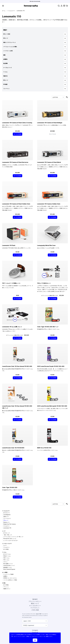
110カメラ (6, 520)
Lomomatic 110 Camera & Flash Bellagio (50, 123)
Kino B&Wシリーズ (8, 564)
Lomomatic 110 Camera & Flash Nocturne (15, 162)
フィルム (4, 552)
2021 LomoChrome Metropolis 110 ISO (52, 406)
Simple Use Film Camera (10, 524)
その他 (4, 583)
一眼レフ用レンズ (8, 535)
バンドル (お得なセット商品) (10, 580)
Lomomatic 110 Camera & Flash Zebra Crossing (17, 123)
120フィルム (6, 558)
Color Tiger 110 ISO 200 (10, 487)
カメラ (5, 545)
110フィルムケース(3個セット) (11, 283)
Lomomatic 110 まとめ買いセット (12, 327)
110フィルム (6, 560)
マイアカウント (35, 608)
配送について (35, 603)
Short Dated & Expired (9, 569)
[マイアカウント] (62, 6)
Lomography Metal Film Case (46, 245)
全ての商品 (6, 549)
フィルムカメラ (11, 11)
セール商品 (5, 572)
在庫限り (5, 576)
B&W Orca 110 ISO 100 (44, 448)
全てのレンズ (7, 533)
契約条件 (35, 599)
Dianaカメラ (6, 522)
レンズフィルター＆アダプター (11, 540)
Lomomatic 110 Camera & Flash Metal (49, 162)
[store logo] (31, 6)
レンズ (4, 531)
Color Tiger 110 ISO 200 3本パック (48, 327)
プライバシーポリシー (35, 601)
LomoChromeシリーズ (9, 565)
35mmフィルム (7, 556)
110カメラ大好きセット (44, 283)
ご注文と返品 (35, 610)
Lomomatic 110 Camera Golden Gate (49, 204)
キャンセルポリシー (35, 606)
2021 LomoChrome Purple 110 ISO (51, 366)
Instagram (35, 630)
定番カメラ (6, 517)
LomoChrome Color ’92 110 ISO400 (13, 448)
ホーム (4, 11)
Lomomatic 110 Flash (9, 245)
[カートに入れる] (17, 134)
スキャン (5, 562)
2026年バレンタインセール (10, 578)
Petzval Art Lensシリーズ (10, 539)
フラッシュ (6, 587)
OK (35, 640)
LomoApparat (7, 515)
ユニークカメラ (7, 518)
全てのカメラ (7, 513)
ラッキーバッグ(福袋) (8, 574)
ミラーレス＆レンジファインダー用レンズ (13, 537)
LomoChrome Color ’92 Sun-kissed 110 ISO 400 (17, 366)
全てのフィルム (7, 554)
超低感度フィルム (8, 567)
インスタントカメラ (7, 543)
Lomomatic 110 (7, 528)
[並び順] (58, 97)
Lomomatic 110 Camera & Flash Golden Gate (16, 204)
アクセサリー (7, 526)
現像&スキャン (7, 589)
